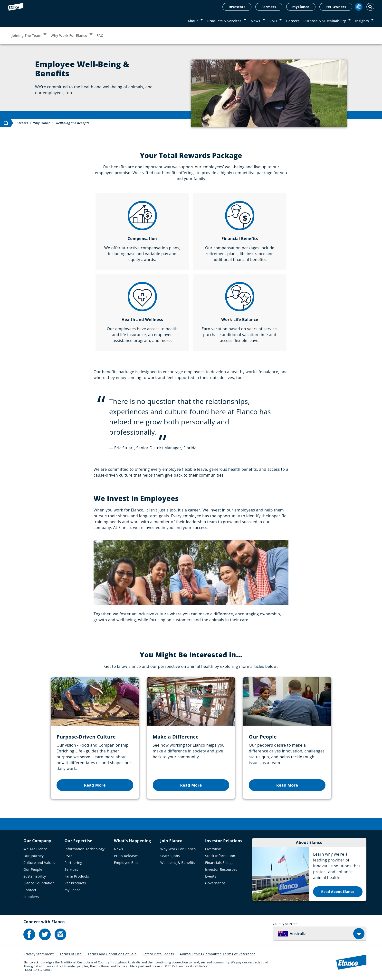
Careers (293, 21)
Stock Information (220, 856)
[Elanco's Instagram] (60, 934)
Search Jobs (170, 856)
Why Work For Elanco (69, 35)
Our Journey (33, 856)
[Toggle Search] (370, 7)
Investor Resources (221, 869)
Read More (95, 785)
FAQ (100, 35)
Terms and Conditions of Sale (112, 954)
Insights (362, 21)
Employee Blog (126, 863)
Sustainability (35, 876)
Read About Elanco (338, 892)
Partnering (73, 863)
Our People (33, 869)
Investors (237, 7)
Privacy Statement (38, 954)
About (193, 21)
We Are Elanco (35, 849)
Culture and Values (39, 863)
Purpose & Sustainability (325, 21)
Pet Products (75, 883)
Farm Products (77, 876)
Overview (213, 849)
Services (71, 869)
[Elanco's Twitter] (45, 934)
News (255, 21)
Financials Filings (219, 863)
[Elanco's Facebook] (29, 934)
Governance (215, 883)
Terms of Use (71, 954)
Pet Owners (336, 7)
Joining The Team (27, 35)
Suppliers (31, 897)
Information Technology (85, 849)
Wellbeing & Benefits (178, 863)
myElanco (301, 7)
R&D (273, 21)
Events (211, 876)
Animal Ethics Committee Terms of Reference (218, 954)
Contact (30, 890)
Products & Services (224, 21)
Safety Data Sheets (158, 954)
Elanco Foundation (39, 883)
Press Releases (126, 856)
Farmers (269, 7)
